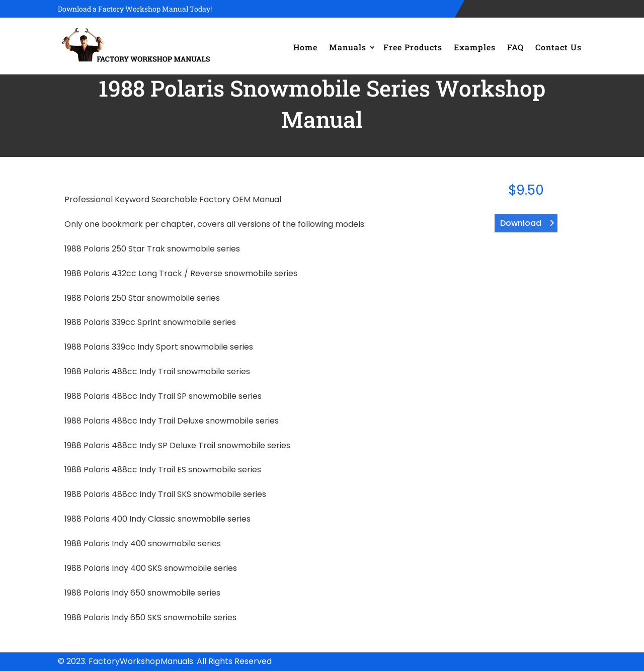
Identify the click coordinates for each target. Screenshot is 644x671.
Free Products (413, 47)
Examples (475, 47)
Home (305, 47)
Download (521, 223)
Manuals (348, 47)
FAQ (515, 47)
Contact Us (558, 47)
